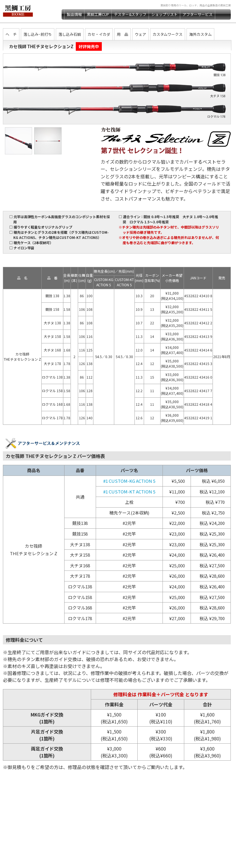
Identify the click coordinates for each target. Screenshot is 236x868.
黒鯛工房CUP (98, 14)
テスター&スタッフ (130, 14)
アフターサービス (198, 14)
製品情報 (74, 14)
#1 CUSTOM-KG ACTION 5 (129, 481)
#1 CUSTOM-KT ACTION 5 (129, 492)
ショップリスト (164, 14)
